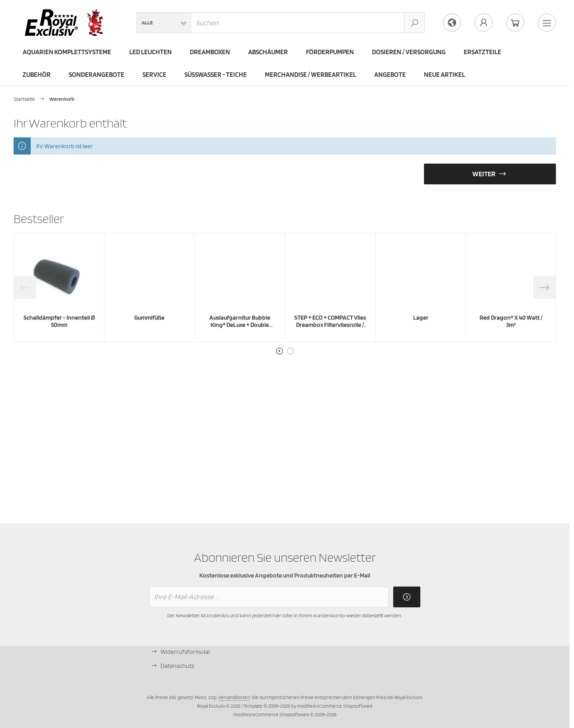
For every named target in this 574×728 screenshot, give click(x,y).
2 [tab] (290, 373)
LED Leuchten (151, 52)
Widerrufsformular (186, 652)
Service (154, 75)
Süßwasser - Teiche (216, 75)
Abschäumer (268, 52)
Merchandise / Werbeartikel (311, 75)
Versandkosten (234, 697)
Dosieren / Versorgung (409, 52)
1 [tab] (279, 373)
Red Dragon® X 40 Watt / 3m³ (511, 343)
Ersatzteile (482, 52)
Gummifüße (149, 339)
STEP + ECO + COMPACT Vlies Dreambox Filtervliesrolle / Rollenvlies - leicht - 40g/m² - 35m (330, 350)
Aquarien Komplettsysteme (67, 52)
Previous (25, 310)
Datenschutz (177, 666)
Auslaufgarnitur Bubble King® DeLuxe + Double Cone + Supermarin (240, 347)
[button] (164, 23)
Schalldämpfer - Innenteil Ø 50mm (59, 343)
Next (545, 310)
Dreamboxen (210, 52)
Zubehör (37, 75)
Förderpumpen (330, 52)
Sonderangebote (96, 75)
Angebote (390, 75)
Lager (421, 339)
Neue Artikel (445, 75)
